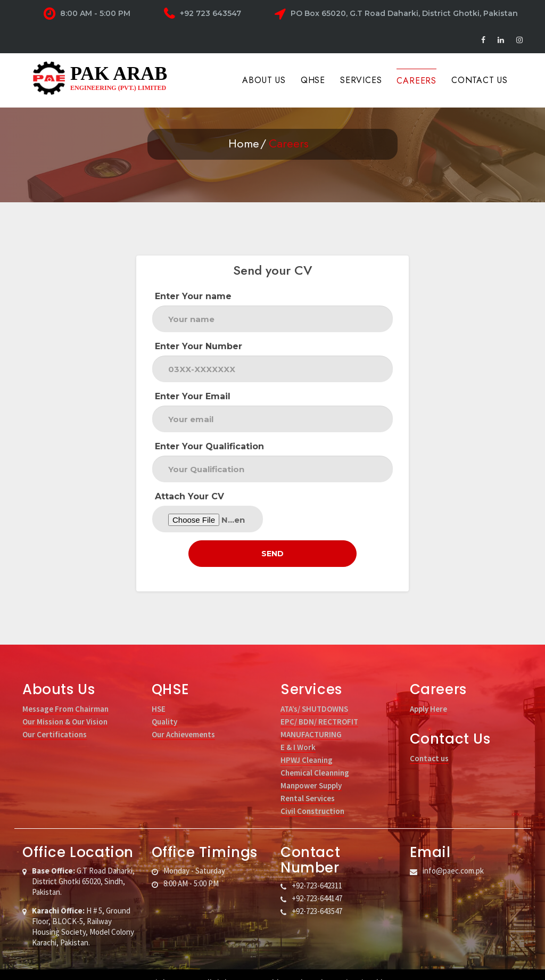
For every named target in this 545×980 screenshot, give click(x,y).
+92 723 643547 (203, 14)
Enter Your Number (199, 346)
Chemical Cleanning (315, 756)
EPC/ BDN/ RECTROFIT (319, 705)
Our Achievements (183, 718)
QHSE (313, 80)
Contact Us (480, 80)
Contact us (429, 742)
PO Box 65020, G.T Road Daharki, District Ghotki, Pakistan (396, 14)
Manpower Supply (311, 769)
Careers (416, 81)
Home (244, 143)
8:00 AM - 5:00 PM (87, 14)
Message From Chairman (65, 692)
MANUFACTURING (311, 718)
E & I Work (298, 731)
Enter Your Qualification (209, 446)
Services (361, 80)
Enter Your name (193, 296)
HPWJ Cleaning (307, 743)
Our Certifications (55, 718)
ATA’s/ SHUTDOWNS (314, 692)
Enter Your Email (193, 396)
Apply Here (428, 692)
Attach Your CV (189, 496)
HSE (159, 692)
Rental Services (308, 782)
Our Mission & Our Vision (65, 705)
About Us (264, 80)
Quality (164, 705)
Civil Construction (312, 794)
